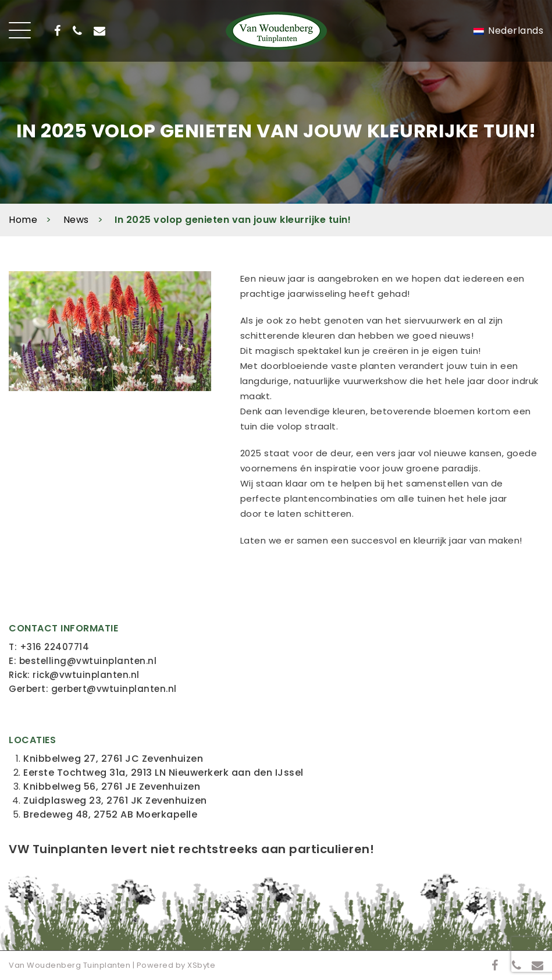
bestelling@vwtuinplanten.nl (88, 661)
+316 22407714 (55, 647)
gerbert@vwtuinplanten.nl (114, 689)
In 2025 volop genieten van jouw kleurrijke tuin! (233, 220)
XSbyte (201, 965)
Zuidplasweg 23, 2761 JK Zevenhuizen (115, 800)
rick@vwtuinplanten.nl (86, 675)
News (76, 220)
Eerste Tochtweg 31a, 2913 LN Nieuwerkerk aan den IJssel (163, 773)
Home (23, 220)
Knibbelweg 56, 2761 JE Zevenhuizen (112, 787)
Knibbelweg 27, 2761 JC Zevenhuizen (113, 759)
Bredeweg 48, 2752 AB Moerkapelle (110, 814)
